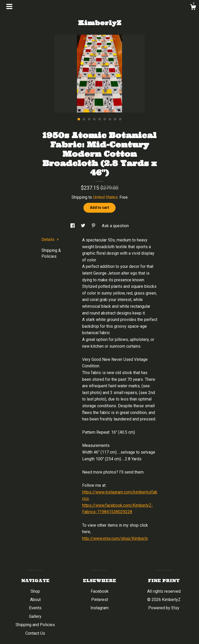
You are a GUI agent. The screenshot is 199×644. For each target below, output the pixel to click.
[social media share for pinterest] (94, 226)
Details (50, 239)
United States (105, 197)
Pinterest (100, 600)
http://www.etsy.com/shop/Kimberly (115, 538)
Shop (35, 591)
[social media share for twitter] (84, 226)
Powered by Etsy (164, 608)
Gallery (35, 616)
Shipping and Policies (35, 625)
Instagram (99, 608)
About (35, 600)
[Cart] (193, 8)
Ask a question (115, 226)
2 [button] (84, 119)
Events (35, 608)
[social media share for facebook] (73, 226)
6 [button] (105, 119)
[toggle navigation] (9, 6)
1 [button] (79, 119)
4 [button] (94, 119)
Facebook (100, 591)
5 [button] (99, 119)
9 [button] (120, 119)
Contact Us (35, 633)
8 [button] (115, 119)
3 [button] (89, 119)
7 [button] (110, 119)
